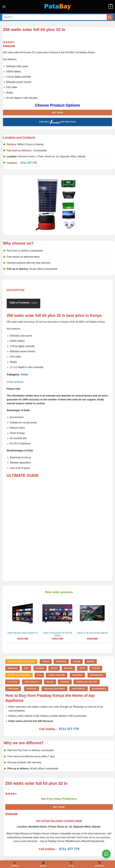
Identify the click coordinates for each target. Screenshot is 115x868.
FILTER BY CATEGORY (19, 675)
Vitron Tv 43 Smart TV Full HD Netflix (57, 634)
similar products (15, 382)
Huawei (40, 668)
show (34, 303)
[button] (4, 7)
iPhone (96, 668)
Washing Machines (54, 689)
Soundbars (97, 675)
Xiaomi (77, 661)
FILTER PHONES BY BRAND (21, 661)
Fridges (65, 682)
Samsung (61, 661)
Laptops (12, 682)
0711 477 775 (29, 163)
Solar (25, 374)
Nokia (54, 668)
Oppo (82, 668)
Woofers (77, 675)
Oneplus (13, 668)
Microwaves (99, 689)
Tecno (46, 661)
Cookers (32, 689)
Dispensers (78, 689)
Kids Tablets (32, 682)
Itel (26, 668)
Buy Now (57, 112)
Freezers (13, 689)
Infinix (91, 661)
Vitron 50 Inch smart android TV (23, 633)
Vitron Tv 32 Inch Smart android (92, 633)
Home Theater (56, 675)
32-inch (14, 367)
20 (7, 77)
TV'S (39, 675)
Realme (68, 668)
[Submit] (110, 17)
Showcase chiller (87, 682)
